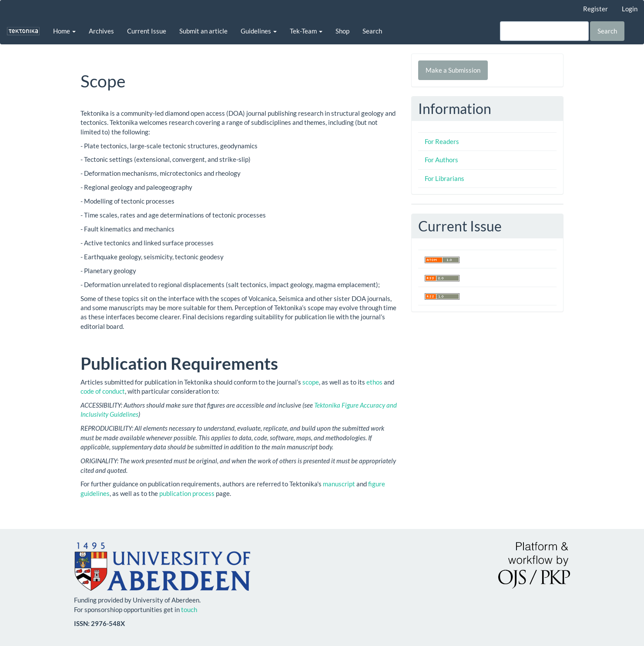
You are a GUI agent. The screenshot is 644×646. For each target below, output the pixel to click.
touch (189, 609)
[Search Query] (544, 31)
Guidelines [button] (259, 31)
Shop (342, 31)
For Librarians (444, 178)
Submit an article (203, 31)
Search (372, 31)
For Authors (441, 160)
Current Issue (147, 31)
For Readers (442, 141)
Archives (101, 31)
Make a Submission (453, 70)
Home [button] (64, 31)
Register (595, 9)
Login (630, 9)
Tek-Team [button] (306, 31)
